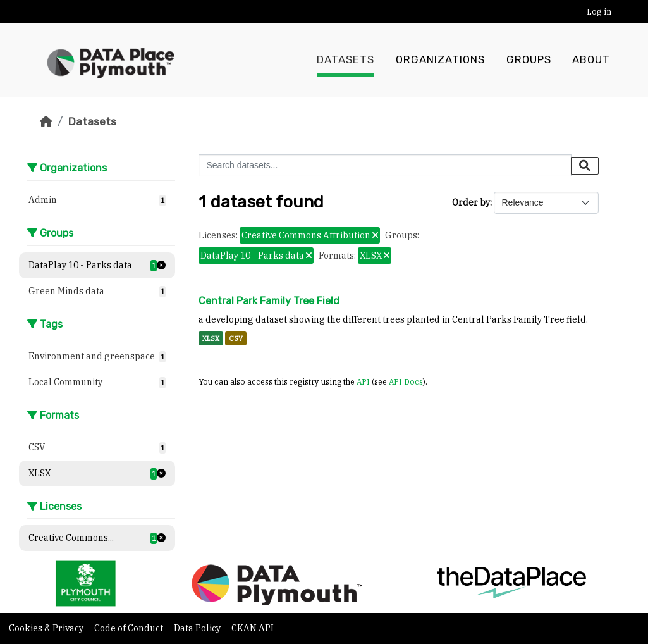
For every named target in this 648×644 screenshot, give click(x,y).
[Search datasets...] (385, 165)
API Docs (406, 381)
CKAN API (253, 628)
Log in (599, 12)
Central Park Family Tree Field (269, 301)
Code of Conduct (130, 628)
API (363, 381)
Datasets (345, 60)
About (591, 60)
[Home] (46, 121)
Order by (471, 202)
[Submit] (585, 166)
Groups (529, 60)
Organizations (440, 60)
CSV (236, 338)
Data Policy (198, 628)
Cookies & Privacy (47, 628)
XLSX (211, 338)
